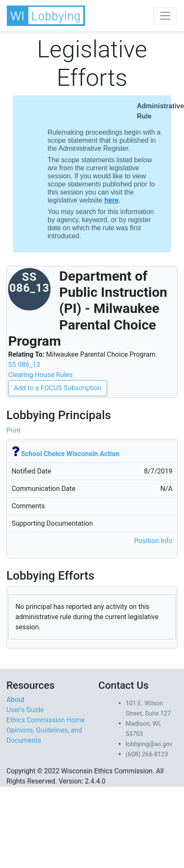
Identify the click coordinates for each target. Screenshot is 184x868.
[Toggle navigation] (165, 16)
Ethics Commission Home (46, 720)
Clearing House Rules (40, 375)
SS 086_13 (24, 365)
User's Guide (25, 710)
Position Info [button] (153, 541)
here (111, 200)
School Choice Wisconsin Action (70, 454)
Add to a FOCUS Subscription (58, 388)
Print (13, 430)
